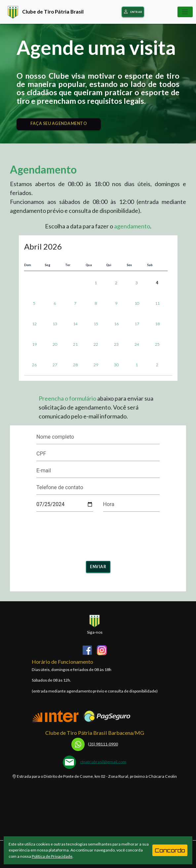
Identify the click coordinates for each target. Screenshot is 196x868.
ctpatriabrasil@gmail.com (103, 762)
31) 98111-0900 (95, 744)
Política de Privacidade (52, 856)
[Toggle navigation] (185, 12)
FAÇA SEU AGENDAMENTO (59, 123)
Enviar (98, 567)
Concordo (170, 850)
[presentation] (65, 534)
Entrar (133, 12)
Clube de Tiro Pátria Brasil (44, 11)
